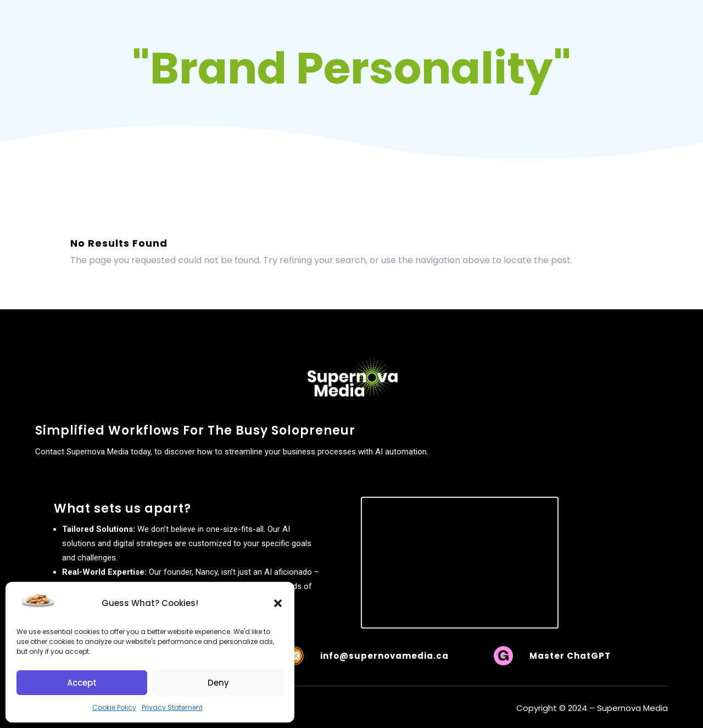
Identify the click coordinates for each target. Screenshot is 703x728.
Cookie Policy (114, 707)
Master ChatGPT (570, 656)
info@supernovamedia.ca (384, 656)
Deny (218, 683)
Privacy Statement (172, 707)
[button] (278, 603)
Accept (82, 683)
